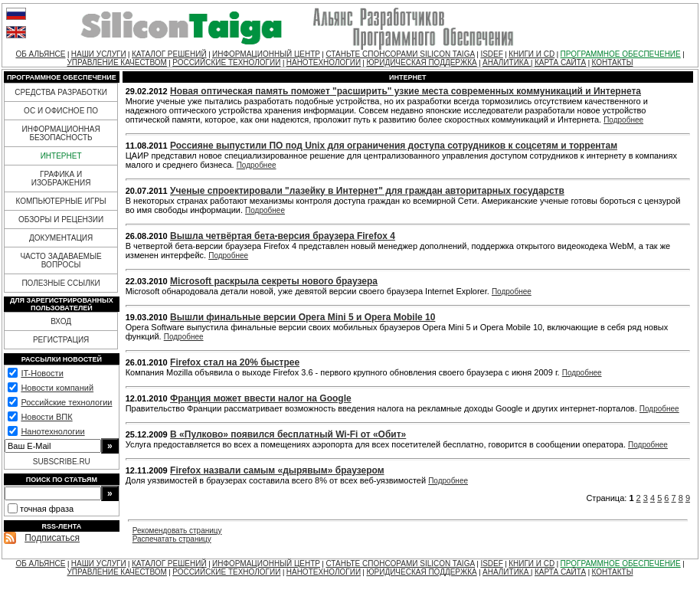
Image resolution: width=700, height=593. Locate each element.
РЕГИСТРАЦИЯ (61, 340)
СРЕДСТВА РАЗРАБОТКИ (61, 92)
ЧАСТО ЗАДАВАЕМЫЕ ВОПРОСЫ (61, 260)
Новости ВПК (46, 417)
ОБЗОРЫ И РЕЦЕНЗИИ (61, 220)
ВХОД (61, 321)
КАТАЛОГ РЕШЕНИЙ (169, 54)
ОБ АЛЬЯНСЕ (40, 54)
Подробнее (623, 120)
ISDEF (491, 54)
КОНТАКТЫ (613, 62)
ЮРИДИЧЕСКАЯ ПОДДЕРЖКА (421, 62)
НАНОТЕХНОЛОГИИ (324, 62)
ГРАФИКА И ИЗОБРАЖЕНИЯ (61, 179)
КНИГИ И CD (532, 54)
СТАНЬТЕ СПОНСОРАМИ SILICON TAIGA (400, 54)
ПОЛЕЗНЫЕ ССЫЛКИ (61, 283)
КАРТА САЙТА (560, 62)
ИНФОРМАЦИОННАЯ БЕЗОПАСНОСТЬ (61, 133)
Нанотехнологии (52, 431)
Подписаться (52, 538)
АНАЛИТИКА (507, 62)
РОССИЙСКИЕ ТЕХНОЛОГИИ (226, 62)
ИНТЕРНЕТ (61, 156)
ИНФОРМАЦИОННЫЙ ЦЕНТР (266, 54)
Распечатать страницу (172, 539)
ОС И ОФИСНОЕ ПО (61, 111)
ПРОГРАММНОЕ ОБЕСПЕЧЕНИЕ (621, 54)
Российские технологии (66, 402)
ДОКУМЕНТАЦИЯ (61, 238)
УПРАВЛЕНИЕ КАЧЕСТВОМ (116, 62)
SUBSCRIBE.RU (62, 462)
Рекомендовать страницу (177, 531)
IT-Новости (42, 373)
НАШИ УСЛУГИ (99, 54)
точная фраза (47, 509)
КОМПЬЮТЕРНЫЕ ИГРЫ (61, 201)
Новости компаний (57, 388)
